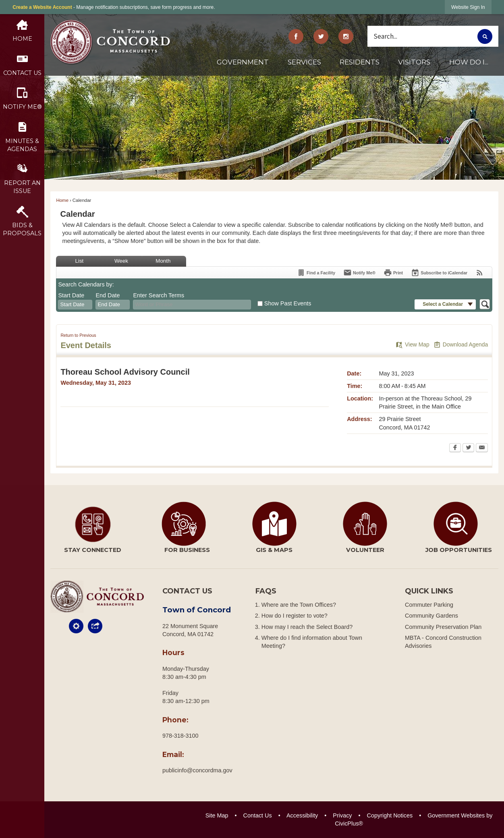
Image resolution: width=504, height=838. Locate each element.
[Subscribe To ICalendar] (439, 273)
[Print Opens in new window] (393, 273)
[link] (468, 7)
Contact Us (258, 815)
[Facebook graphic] (296, 36)
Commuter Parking (429, 605)
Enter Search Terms (159, 295)
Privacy (342, 815)
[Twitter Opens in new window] (468, 448)
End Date (108, 295)
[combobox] (75, 305)
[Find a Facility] (316, 273)
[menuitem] (243, 65)
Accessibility (302, 815)
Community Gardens (431, 616)
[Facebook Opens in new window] (455, 448)
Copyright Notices (390, 815)
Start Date (71, 295)
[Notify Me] (359, 273)
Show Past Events (288, 303)
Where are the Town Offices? (299, 605)
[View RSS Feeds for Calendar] (480, 273)
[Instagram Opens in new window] (346, 36)
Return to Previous (78, 335)
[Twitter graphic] (321, 36)
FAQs (266, 591)
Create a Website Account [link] (42, 7)
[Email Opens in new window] (482, 448)
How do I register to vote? (295, 616)
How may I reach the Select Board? (307, 627)
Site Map (217, 815)
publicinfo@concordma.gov (197, 770)
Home (62, 200)
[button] (485, 36)
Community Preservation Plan (443, 627)
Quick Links (429, 591)
